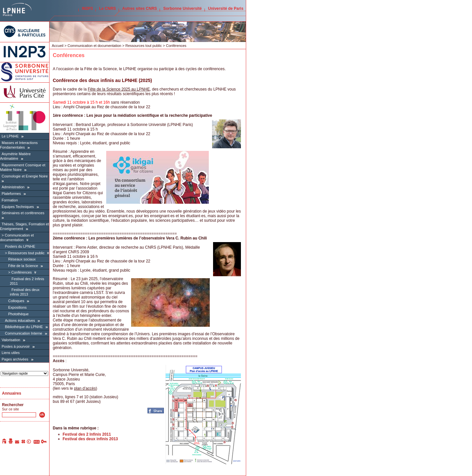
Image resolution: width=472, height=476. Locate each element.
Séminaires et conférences (23, 213)
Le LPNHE (10, 136)
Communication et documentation (94, 46)
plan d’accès (85, 388)
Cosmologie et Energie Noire (25, 176)
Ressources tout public (26, 253)
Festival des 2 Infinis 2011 (87, 434)
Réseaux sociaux (22, 259)
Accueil (58, 46)
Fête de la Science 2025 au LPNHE (119, 89)
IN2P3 (87, 9)
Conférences (22, 272)
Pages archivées (15, 359)
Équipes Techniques (18, 207)
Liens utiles (11, 353)
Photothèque (18, 314)
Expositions (17, 307)
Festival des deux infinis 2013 (25, 292)
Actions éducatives (20, 321)
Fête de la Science (23, 266)
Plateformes (11, 194)
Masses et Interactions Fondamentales (19, 145)
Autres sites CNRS (140, 9)
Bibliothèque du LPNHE (24, 327)
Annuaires (12, 393)
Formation (10, 200)
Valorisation (11, 340)
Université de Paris (226, 9)
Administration (13, 187)
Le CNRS (107, 9)
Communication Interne (24, 333)
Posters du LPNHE (20, 246)
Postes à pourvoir (16, 346)
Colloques (16, 301)
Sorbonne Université (182, 9)
